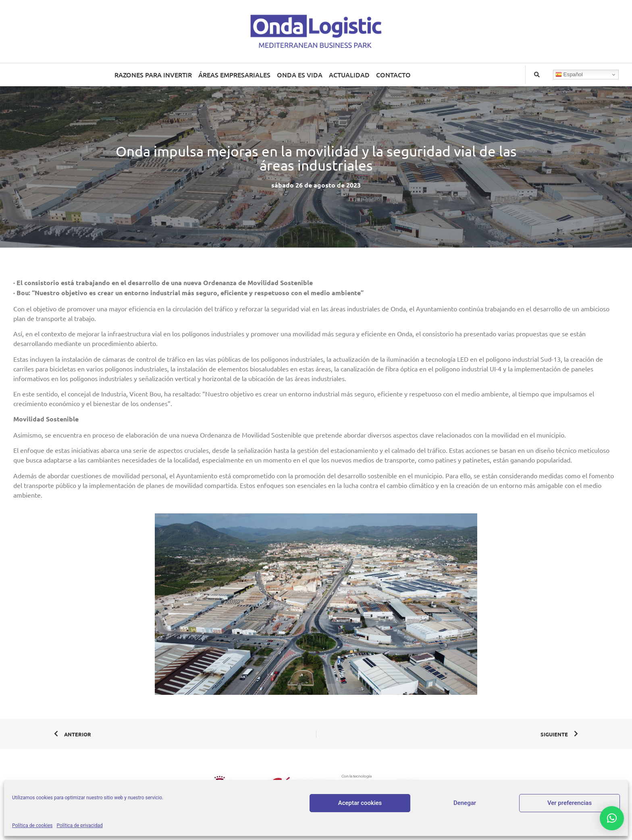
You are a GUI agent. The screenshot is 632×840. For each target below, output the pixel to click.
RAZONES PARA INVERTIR (153, 75)
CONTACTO (393, 75)
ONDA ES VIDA (300, 75)
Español (569, 75)
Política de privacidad (337, 811)
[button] (537, 75)
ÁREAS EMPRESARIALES (234, 75)
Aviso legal (291, 811)
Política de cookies (394, 811)
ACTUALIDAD (349, 75)
